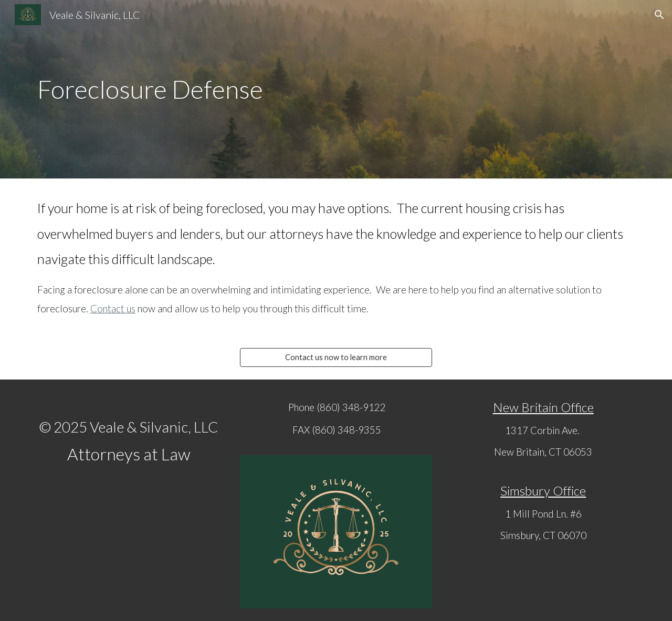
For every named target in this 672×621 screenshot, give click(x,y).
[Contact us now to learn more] (336, 357)
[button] (659, 15)
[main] (336, 89)
